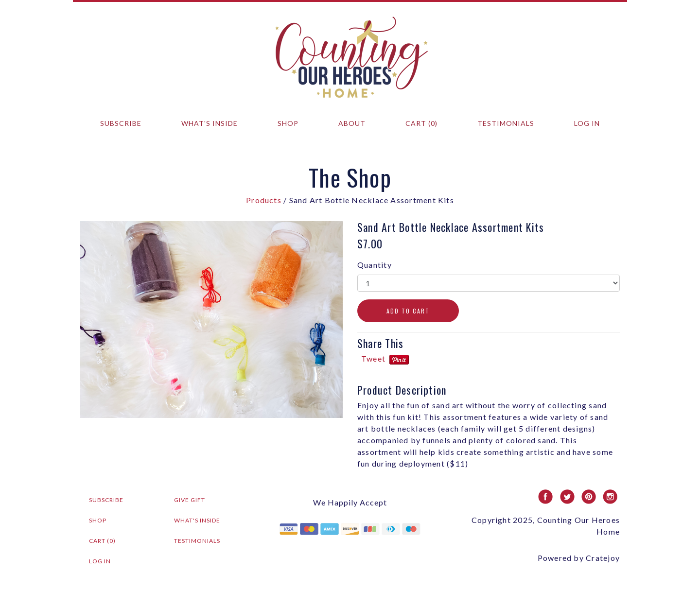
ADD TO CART (408, 311)
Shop (288, 123)
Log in (587, 123)
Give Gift (190, 500)
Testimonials (506, 123)
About (352, 123)
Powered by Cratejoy (579, 558)
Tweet (373, 358)
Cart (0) (421, 123)
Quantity (375, 265)
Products (264, 200)
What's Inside (210, 123)
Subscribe (121, 123)
